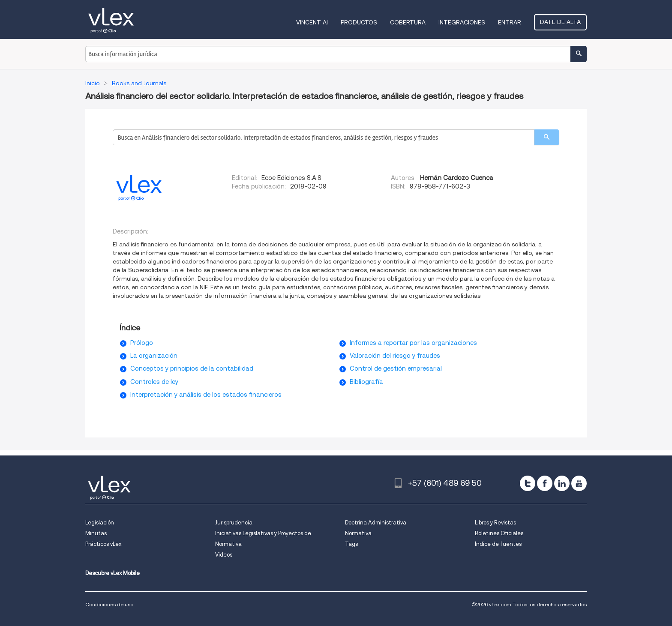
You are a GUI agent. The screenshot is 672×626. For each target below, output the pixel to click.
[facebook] (545, 483)
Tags (351, 544)
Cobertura (408, 22)
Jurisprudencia (234, 523)
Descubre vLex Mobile (112, 573)
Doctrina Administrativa (376, 523)
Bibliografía (366, 382)
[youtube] (579, 483)
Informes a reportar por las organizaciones (413, 343)
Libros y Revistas (495, 523)
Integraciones (462, 22)
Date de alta (560, 22)
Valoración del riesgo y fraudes (395, 356)
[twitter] (528, 483)
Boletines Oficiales (499, 533)
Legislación (100, 523)
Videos (224, 555)
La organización (154, 356)
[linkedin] (562, 483)
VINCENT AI (312, 22)
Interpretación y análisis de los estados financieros (206, 395)
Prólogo (142, 343)
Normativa (358, 533)
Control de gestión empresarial (396, 368)
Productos (359, 22)
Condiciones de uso (109, 604)
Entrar (510, 22)
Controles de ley (154, 382)
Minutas (96, 533)
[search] (547, 137)
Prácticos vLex (103, 544)
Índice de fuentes (498, 544)
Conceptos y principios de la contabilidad (192, 368)
